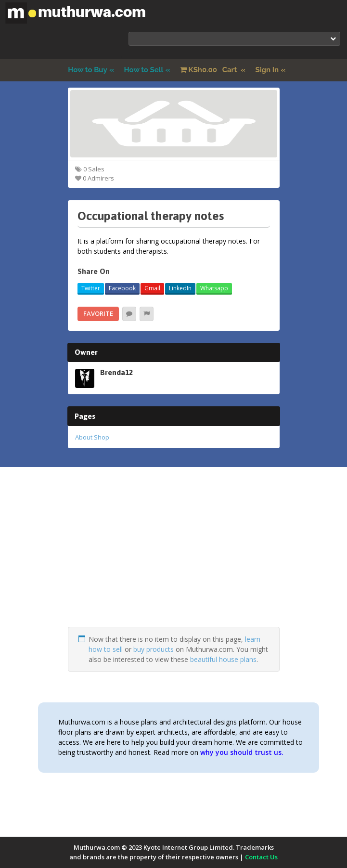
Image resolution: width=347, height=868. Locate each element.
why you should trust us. (242, 752)
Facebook (122, 288)
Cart (209, 70)
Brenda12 (116, 372)
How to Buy (88, 70)
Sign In (267, 70)
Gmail (152, 288)
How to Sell (144, 70)
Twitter (91, 288)
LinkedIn (180, 288)
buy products (154, 649)
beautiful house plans (223, 659)
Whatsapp (214, 288)
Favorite (98, 313)
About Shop (92, 437)
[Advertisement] (174, 559)
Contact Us (261, 857)
